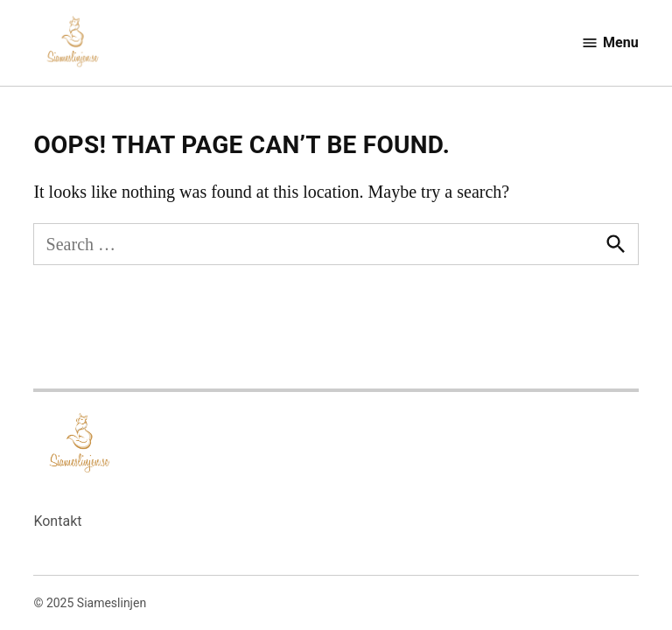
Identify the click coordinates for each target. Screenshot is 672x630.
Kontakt (57, 521)
